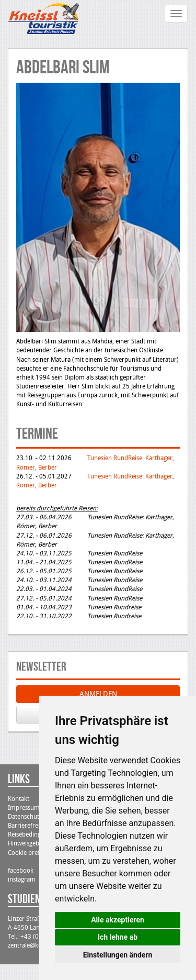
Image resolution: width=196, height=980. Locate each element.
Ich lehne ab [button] (118, 937)
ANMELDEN (98, 694)
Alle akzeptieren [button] (118, 920)
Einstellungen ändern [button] (118, 955)
